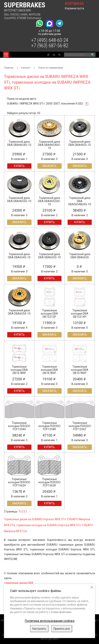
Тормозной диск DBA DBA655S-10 (49, 256)
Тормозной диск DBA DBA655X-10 (19, 312)
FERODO (15, 15)
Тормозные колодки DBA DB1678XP (80, 370)
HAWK (24, 15)
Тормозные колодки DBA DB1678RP (19, 370)
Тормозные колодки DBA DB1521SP (49, 314)
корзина (74, 4)
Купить (19, 166)
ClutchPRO (10, 18)
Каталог (26, 68)
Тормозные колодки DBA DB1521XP (80, 314)
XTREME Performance (29, 18)
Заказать (49, 166)
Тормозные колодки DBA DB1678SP (49, 370)
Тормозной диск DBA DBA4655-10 (80, 143)
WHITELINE (35, 15)
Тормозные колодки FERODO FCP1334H (19, 426)
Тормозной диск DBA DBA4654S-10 (19, 143)
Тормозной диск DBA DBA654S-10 (19, 256)
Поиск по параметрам (50, 68)
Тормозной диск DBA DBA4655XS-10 (49, 201)
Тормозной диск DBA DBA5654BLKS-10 (80, 201)
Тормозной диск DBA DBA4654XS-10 (49, 145)
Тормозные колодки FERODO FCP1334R (49, 426)
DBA (6, 15)
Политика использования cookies (50, 621)
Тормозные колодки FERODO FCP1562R (49, 482)
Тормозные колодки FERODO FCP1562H (19, 482)
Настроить (39, 629)
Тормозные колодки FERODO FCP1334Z (80, 426)
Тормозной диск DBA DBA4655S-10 (19, 199)
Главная (9, 68)
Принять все (62, 629)
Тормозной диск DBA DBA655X (80, 256)
